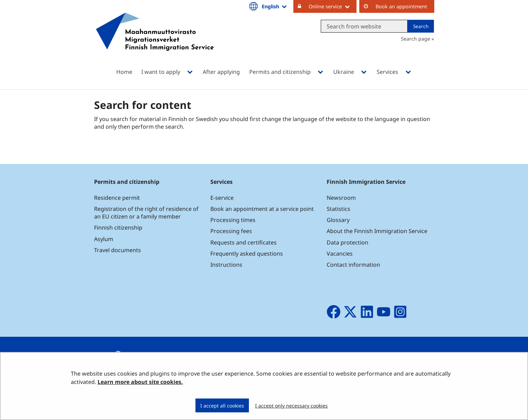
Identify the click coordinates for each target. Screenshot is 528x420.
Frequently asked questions (247, 254)
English (275, 6)
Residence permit (117, 198)
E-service (222, 198)
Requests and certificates (244, 242)
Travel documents (118, 250)
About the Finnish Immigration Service (377, 231)
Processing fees (231, 231)
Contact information (353, 265)
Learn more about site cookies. (140, 382)
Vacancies (340, 254)
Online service (333, 6)
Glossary (338, 220)
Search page (416, 39)
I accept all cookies (222, 406)
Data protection (347, 242)
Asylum (104, 239)
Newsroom (341, 198)
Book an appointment (401, 6)
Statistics (338, 209)
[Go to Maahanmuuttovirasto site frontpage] (155, 41)
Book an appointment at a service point (262, 209)
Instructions (226, 265)
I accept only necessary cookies (291, 406)
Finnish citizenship (118, 228)
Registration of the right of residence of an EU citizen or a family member (146, 213)
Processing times (233, 220)
